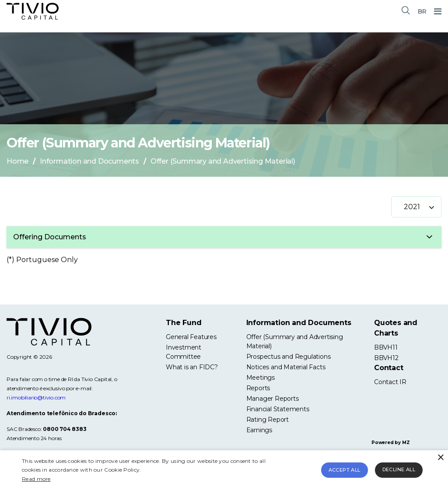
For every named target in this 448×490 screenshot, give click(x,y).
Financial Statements (278, 409)
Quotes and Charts (396, 328)
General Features (191, 337)
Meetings (261, 378)
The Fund (184, 323)
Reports (258, 388)
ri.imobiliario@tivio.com (36, 397)
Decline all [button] (399, 469)
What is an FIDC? (192, 367)
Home (17, 161)
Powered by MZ (390, 443)
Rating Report (268, 420)
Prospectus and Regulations (289, 357)
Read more (36, 479)
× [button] (440, 458)
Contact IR (390, 382)
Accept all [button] (345, 470)
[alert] (224, 470)
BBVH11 (386, 347)
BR (422, 11)
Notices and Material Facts (286, 367)
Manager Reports (273, 399)
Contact (389, 368)
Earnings (259, 430)
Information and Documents (89, 161)
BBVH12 (386, 358)
